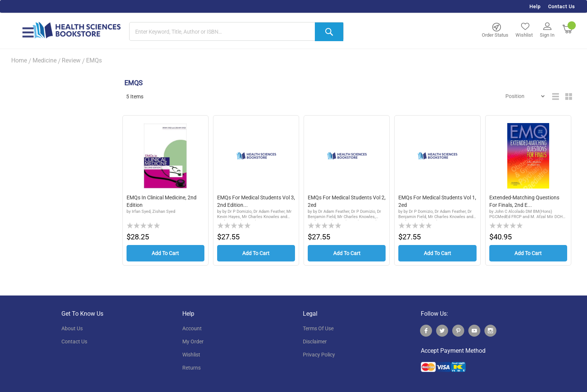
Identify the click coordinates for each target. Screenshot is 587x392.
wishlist (191, 355)
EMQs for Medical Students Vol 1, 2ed (437, 201)
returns (191, 368)
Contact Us (562, 7)
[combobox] (236, 32)
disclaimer (315, 342)
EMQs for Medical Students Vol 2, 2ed (347, 201)
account (192, 328)
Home (19, 60)
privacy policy (319, 355)
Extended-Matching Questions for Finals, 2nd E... (524, 201)
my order (193, 342)
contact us (74, 342)
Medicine (45, 60)
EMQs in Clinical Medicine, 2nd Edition (162, 201)
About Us (72, 328)
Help (535, 7)
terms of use (318, 328)
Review (71, 60)
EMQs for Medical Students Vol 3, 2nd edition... (256, 201)
